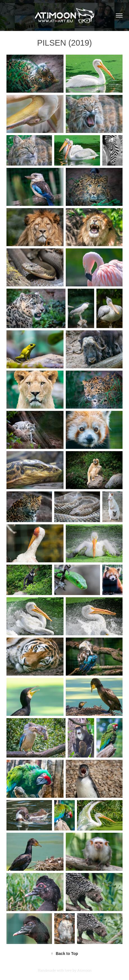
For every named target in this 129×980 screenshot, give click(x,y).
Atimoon (84, 970)
